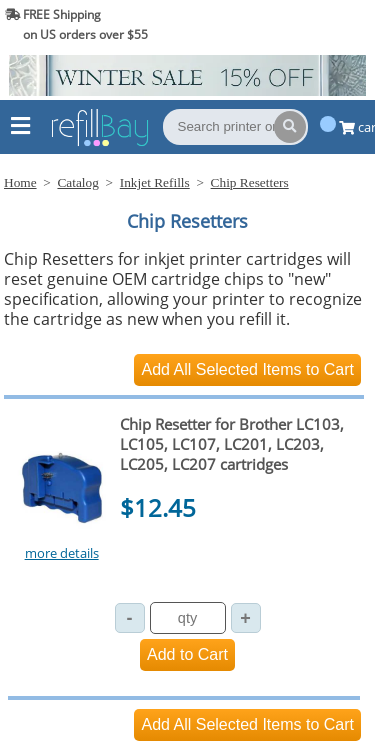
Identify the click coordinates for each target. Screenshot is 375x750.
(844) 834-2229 (318, 24)
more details (62, 553)
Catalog (77, 182)
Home (20, 182)
